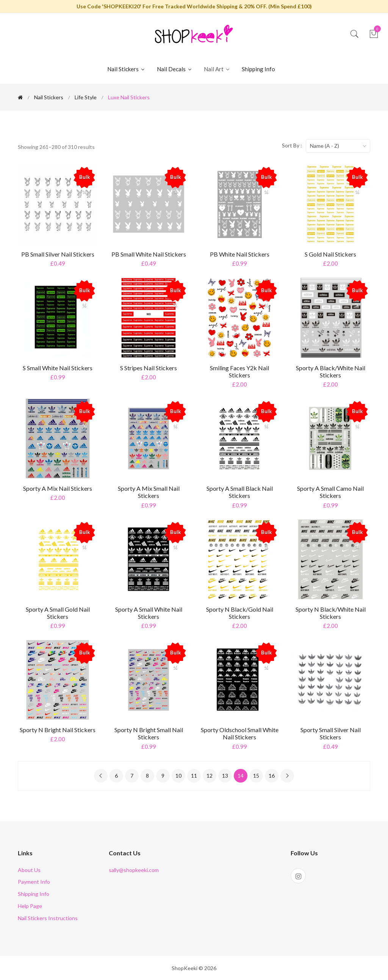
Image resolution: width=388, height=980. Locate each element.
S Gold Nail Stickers (330, 254)
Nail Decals (175, 69)
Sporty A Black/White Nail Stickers (331, 371)
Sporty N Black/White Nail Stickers (331, 613)
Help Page (30, 906)
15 (256, 776)
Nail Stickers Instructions (48, 918)
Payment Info (34, 882)
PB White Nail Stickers (240, 254)
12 (210, 776)
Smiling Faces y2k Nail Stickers (239, 371)
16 (272, 776)
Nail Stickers (126, 69)
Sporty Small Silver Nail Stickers (331, 733)
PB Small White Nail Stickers (149, 254)
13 (225, 776)
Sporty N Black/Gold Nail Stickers (240, 613)
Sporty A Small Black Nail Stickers (240, 492)
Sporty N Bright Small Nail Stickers (149, 733)
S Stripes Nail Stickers (149, 368)
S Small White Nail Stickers (58, 368)
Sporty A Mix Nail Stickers (58, 488)
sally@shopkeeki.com (134, 870)
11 (194, 776)
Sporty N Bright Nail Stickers (58, 730)
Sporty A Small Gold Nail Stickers (58, 613)
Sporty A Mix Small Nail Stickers (149, 492)
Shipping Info (258, 69)
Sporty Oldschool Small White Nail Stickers (240, 733)
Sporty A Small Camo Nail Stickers (330, 492)
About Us (29, 870)
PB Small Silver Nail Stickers (58, 254)
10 (178, 776)
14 (241, 776)
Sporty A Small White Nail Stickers (149, 613)
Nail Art (217, 69)
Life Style (86, 97)
